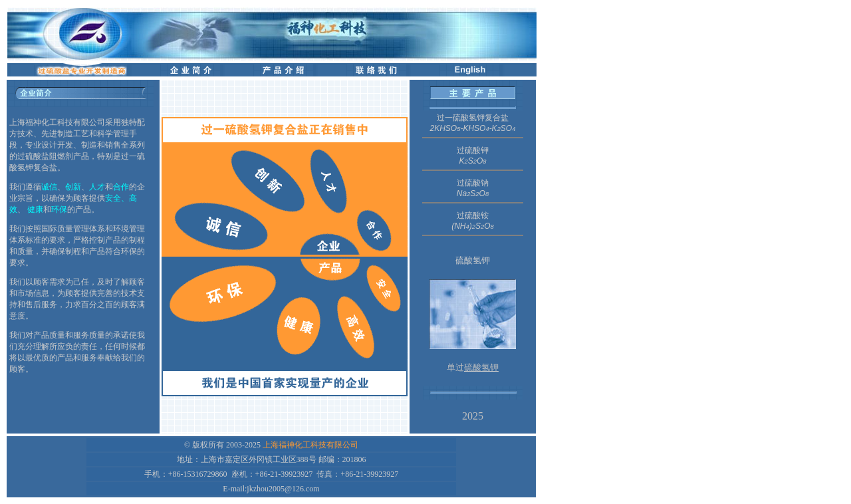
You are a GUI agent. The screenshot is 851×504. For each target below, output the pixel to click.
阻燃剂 (61, 156)
